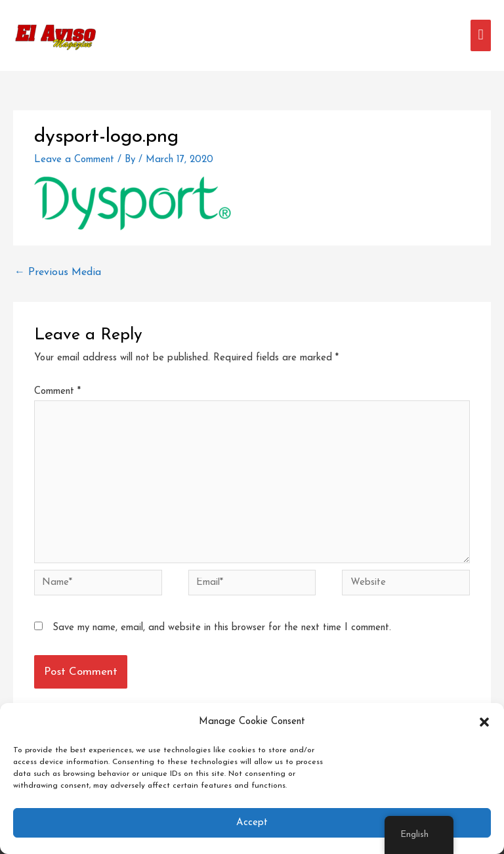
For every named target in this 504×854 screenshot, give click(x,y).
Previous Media (58, 272)
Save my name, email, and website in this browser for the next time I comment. (222, 628)
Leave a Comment (74, 160)
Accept (252, 823)
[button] (484, 722)
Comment (57, 392)
